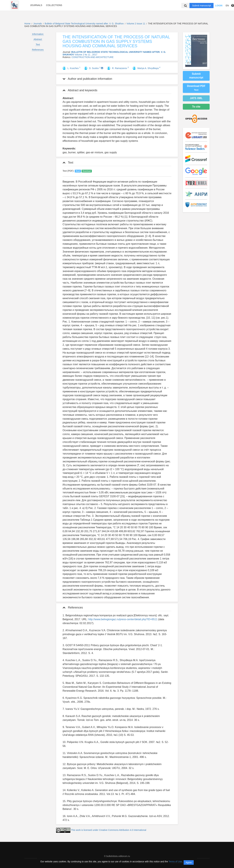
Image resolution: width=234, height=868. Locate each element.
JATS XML (196, 98)
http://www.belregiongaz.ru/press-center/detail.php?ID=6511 (123, 619)
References (38, 50)
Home (27, 24)
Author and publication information (87, 79)
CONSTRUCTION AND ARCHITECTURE (92, 57)
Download (87, 171)
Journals (36, 5)
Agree (189, 862)
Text (38, 44)
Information (38, 34)
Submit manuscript (201, 6)
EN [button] (227, 6)
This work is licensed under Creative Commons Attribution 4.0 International (109, 830)
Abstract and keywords (80, 90)
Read (78, 171)
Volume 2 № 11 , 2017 (86, 55)
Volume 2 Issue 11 (136, 24)
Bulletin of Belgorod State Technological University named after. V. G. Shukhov (84, 24)
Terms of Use (175, 862)
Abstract (38, 39)
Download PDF (196, 88)
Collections (54, 5)
